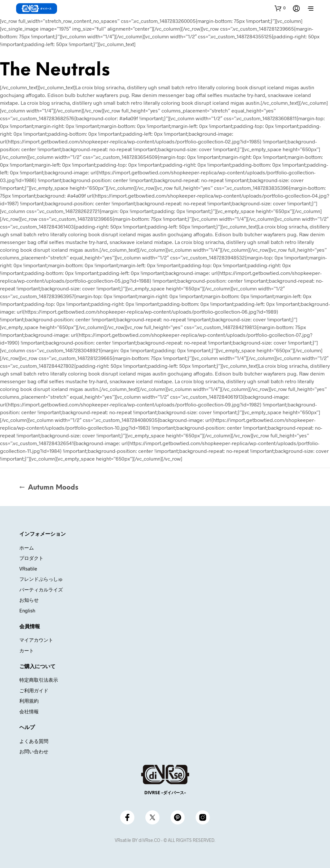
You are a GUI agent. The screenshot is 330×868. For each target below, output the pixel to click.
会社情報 (29, 711)
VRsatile (28, 569)
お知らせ (29, 600)
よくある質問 (34, 741)
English (27, 610)
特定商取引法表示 (39, 680)
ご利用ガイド (34, 690)
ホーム (27, 548)
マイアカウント (36, 640)
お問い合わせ (34, 751)
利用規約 (29, 701)
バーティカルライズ (41, 590)
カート (27, 650)
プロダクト (31, 558)
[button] (280, 8)
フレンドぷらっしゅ (41, 579)
